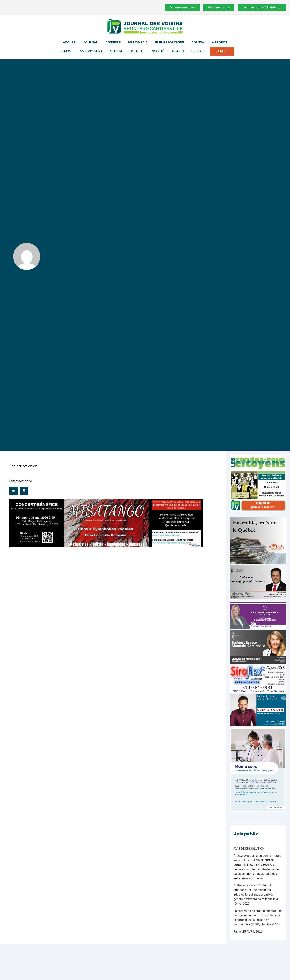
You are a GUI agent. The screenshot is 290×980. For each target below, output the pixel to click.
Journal (91, 42)
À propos (220, 42)
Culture (116, 51)
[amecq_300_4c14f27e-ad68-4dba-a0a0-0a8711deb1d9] (258, 563)
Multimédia (138, 42)
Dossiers (113, 42)
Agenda (198, 42)
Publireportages (170, 42)
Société (158, 51)
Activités (137, 51)
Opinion (65, 51)
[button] (14, 491)
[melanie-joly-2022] (258, 663)
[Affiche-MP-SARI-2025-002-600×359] (258, 598)
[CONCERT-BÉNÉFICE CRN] (106, 546)
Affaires (178, 51)
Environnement (91, 51)
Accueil (69, 42)
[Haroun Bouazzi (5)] (258, 725)
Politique (199, 51)
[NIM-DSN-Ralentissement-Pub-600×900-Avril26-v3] (258, 811)
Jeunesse (222, 51)
